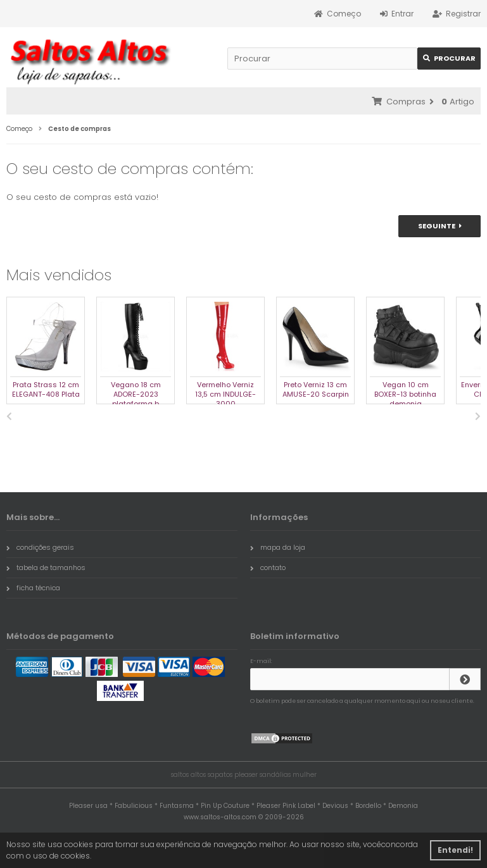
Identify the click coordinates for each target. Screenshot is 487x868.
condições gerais (40, 547)
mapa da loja (278, 547)
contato (268, 567)
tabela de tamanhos (46, 567)
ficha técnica (33, 588)
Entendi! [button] (455, 850)
